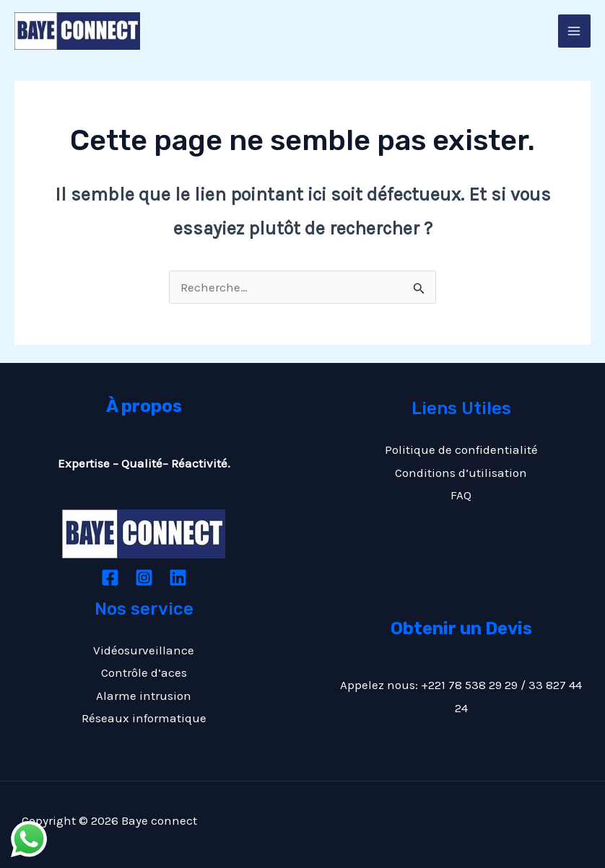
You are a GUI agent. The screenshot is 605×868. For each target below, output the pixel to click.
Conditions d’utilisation (461, 473)
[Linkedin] (178, 578)
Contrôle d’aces (144, 672)
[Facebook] (110, 578)
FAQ (461, 495)
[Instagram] (144, 578)
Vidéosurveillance (144, 650)
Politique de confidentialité (461, 450)
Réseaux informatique (144, 718)
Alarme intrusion (144, 696)
